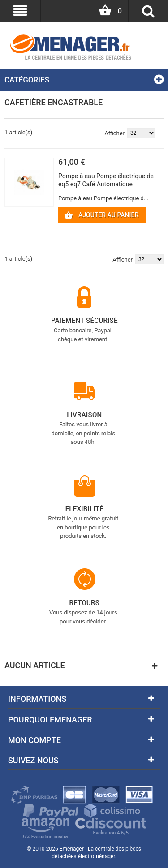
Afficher (114, 133)
